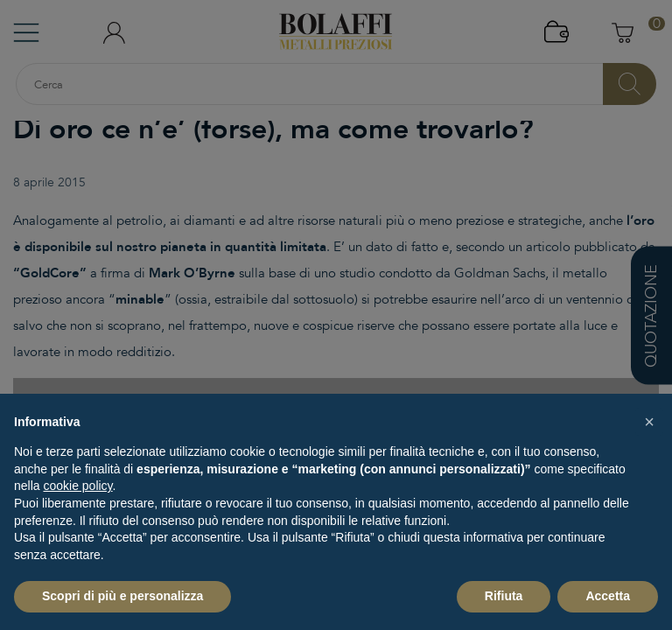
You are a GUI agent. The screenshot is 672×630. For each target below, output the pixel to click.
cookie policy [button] (77, 486)
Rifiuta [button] (504, 596)
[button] (649, 422)
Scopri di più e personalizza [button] (122, 596)
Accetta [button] (608, 596)
